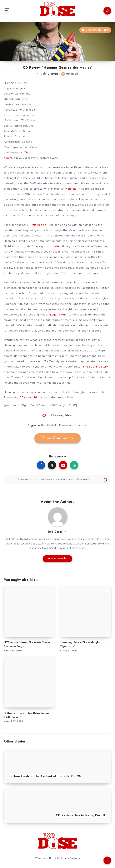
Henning (71, 189)
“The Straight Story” (95, 367)
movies (83, 425)
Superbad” (37, 293)
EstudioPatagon (70, 858)
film (75, 425)
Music (69, 415)
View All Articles (58, 559)
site (57, 246)
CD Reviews (55, 415)
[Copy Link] (57, 479)
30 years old (28, 397)
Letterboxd (97, 544)
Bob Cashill (49, 425)
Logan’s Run (58, 315)
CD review (64, 425)
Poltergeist (38, 225)
